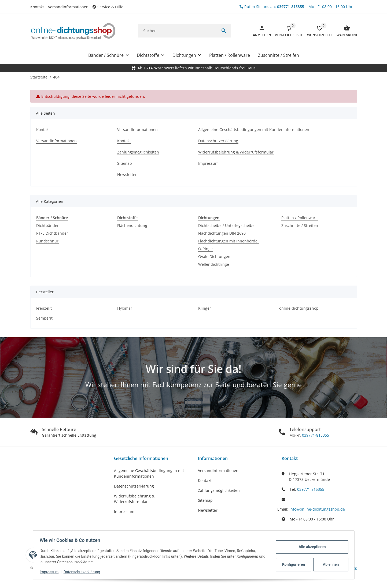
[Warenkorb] (345, 31)
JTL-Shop (313, 584)
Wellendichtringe (214, 264)
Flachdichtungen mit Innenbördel (228, 241)
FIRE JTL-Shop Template (340, 584)
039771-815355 (315, 435)
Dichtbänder (47, 225)
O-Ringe (205, 249)
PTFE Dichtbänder (52, 233)
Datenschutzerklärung (134, 486)
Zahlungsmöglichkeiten (219, 490)
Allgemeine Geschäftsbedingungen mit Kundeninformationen (149, 473)
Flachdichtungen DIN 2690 (222, 233)
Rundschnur (47, 241)
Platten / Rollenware (299, 218)
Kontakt (37, 7)
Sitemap (205, 500)
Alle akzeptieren (310, 547)
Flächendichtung (132, 225)
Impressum (124, 512)
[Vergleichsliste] (287, 31)
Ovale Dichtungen (214, 256)
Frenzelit (44, 308)
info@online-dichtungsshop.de (317, 509)
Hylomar (125, 308)
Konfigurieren (292, 564)
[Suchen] (178, 31)
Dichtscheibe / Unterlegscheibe (226, 225)
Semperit (44, 318)
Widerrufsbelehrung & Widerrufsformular (134, 499)
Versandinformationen (68, 7)
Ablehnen (329, 564)
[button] (110, 7)
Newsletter (208, 510)
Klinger (205, 308)
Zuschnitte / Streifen (300, 225)
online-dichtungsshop (299, 308)
